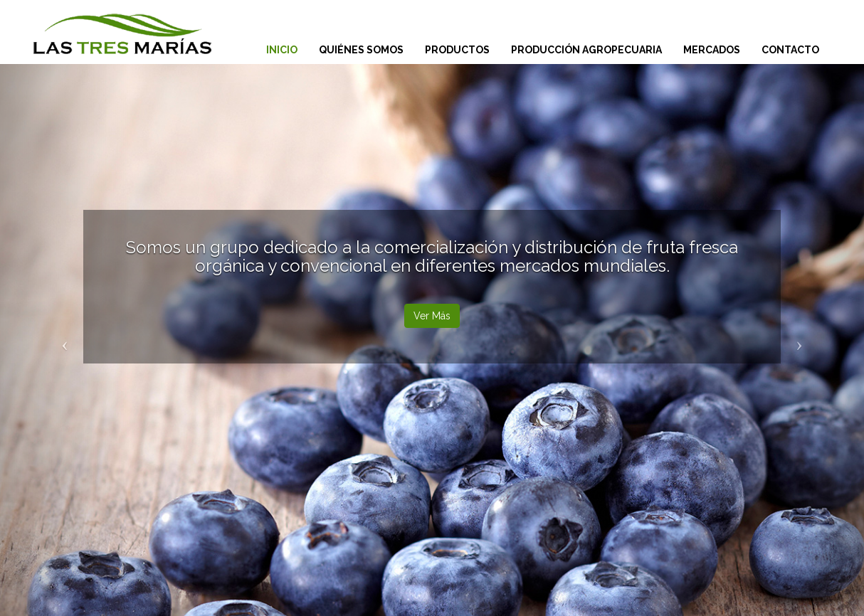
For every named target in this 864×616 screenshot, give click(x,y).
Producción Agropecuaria (586, 50)
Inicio (282, 50)
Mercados (712, 50)
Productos (457, 50)
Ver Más (432, 316)
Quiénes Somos (361, 50)
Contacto (790, 50)
